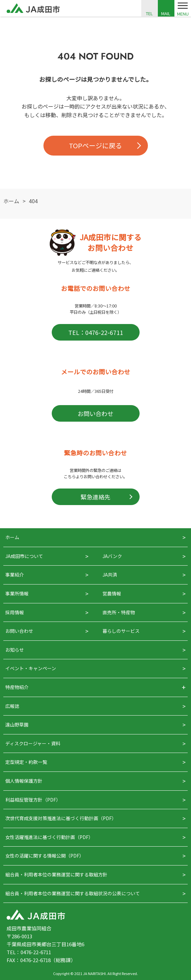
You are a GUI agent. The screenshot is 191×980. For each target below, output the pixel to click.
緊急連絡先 (95, 497)
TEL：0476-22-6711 (96, 332)
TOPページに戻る (95, 145)
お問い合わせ (95, 413)
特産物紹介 (17, 687)
